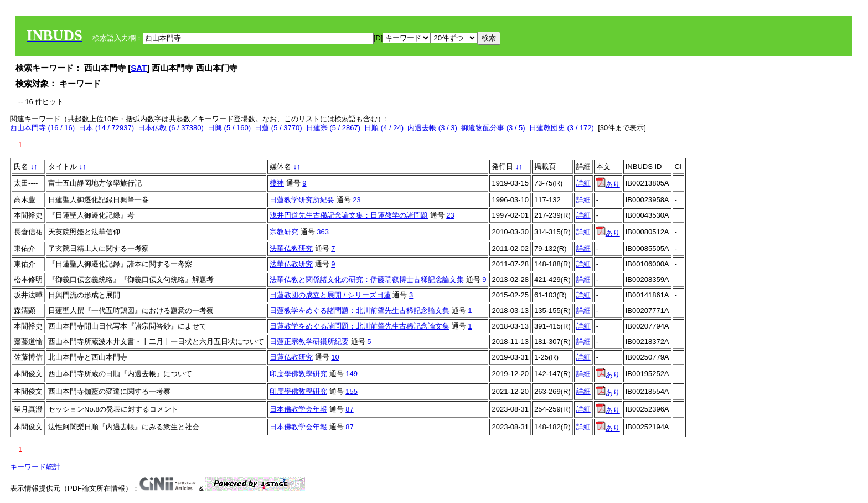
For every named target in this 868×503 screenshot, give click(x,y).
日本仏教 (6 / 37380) (171, 128)
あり (608, 184)
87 (349, 409)
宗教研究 (284, 232)
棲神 (277, 183)
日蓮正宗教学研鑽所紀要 (309, 342)
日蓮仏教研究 (291, 357)
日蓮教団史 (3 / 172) (562, 128)
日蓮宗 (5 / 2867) (333, 128)
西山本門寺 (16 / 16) (42, 128)
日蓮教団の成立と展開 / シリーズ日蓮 (330, 295)
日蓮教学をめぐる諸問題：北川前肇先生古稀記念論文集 (360, 310)
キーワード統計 (35, 467)
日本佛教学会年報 (298, 409)
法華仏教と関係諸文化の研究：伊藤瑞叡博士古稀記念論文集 (367, 279)
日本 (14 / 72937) (106, 128)
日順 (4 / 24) (384, 128)
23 (356, 200)
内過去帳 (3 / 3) (432, 128)
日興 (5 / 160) (229, 128)
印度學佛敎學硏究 (298, 374)
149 (352, 374)
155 (352, 391)
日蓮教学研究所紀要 (302, 200)
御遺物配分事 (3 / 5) (493, 128)
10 (335, 357)
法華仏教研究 (291, 248)
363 (323, 232)
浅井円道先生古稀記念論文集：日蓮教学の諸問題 (349, 215)
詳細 (583, 183)
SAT (139, 68)
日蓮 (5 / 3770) (278, 128)
